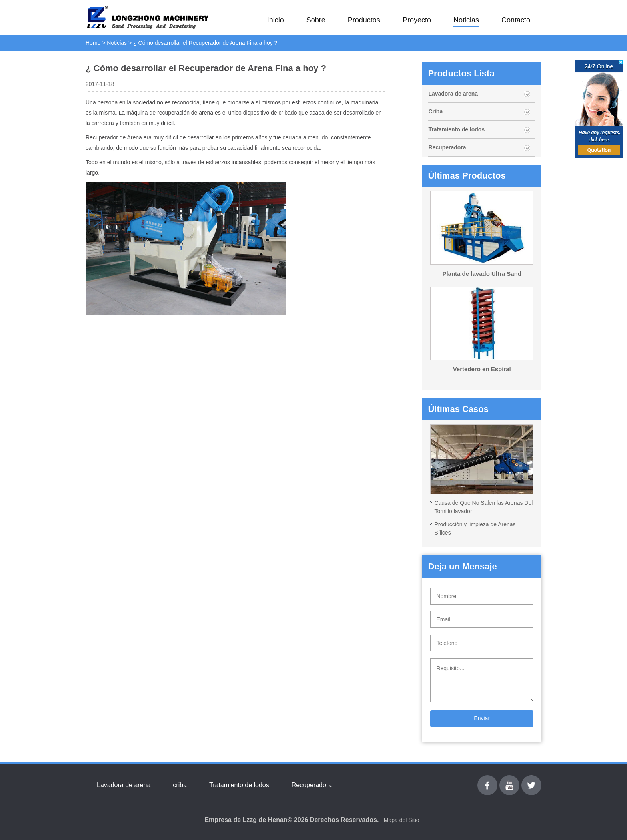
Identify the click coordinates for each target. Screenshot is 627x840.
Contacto (516, 20)
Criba (435, 111)
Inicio (276, 20)
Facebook (487, 780)
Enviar (482, 718)
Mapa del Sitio (402, 820)
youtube (509, 780)
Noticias (466, 20)
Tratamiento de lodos (456, 129)
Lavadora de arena (453, 94)
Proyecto (417, 20)
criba (180, 785)
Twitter (531, 780)
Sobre (316, 20)
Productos (364, 20)
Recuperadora (447, 147)
